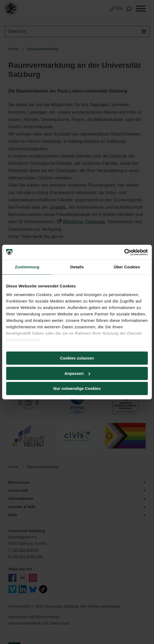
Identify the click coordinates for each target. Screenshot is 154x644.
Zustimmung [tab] (27, 267)
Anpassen (77, 373)
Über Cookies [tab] (127, 267)
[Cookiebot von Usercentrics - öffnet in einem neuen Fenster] (124, 252)
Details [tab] (77, 267)
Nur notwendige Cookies (77, 388)
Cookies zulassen (77, 358)
